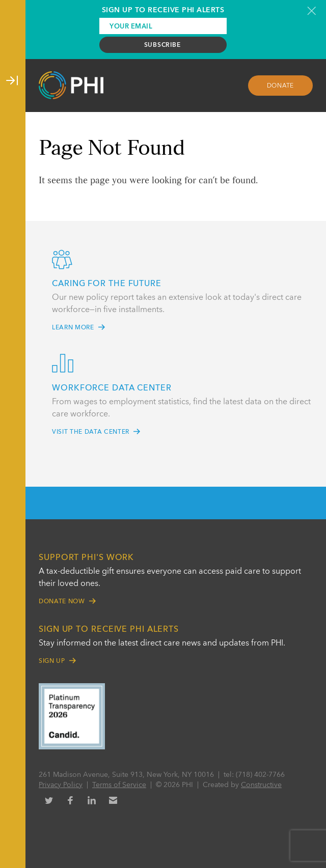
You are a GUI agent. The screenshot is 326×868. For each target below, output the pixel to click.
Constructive (261, 785)
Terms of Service (119, 785)
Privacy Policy (61, 785)
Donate (281, 86)
